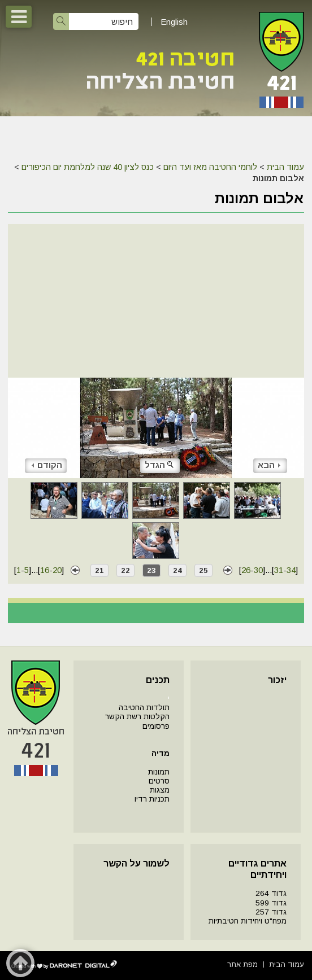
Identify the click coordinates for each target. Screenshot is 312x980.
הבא (269, 465)
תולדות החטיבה (144, 708)
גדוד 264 (271, 893)
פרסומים (156, 726)
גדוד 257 (271, 912)
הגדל (160, 465)
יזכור (277, 680)
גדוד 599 (271, 903)
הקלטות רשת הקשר (137, 717)
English (174, 22)
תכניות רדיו (152, 799)
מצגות (160, 790)
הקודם (47, 465)
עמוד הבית (285, 167)
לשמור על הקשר (136, 863)
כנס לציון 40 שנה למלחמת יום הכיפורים (88, 167)
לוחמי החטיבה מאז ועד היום (210, 167)
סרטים (159, 781)
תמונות (159, 772)
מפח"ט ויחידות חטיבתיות (248, 921)
